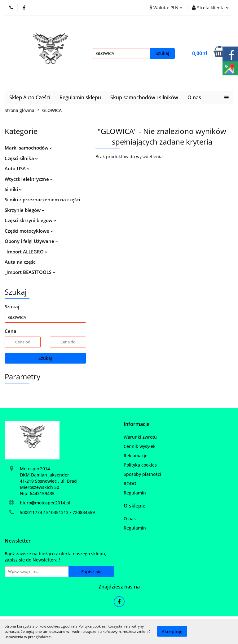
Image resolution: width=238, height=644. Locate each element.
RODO (130, 483)
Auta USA (17, 168)
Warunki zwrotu (140, 437)
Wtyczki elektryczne (29, 179)
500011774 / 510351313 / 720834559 (57, 512)
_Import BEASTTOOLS (30, 272)
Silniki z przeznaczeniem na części (42, 199)
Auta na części (21, 262)
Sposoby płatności (142, 474)
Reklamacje (136, 456)
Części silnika (21, 158)
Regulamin (135, 493)
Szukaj (45, 358)
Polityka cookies (140, 465)
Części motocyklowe (29, 231)
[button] (137, 424)
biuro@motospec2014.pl (45, 503)
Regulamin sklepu (80, 97)
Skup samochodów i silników (144, 97)
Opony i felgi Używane (31, 241)
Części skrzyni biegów (30, 220)
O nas (194, 97)
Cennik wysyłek (140, 446)
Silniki (13, 189)
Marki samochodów (28, 148)
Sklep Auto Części (30, 97)
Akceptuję (172, 631)
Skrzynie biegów (24, 210)
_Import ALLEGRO (26, 252)
